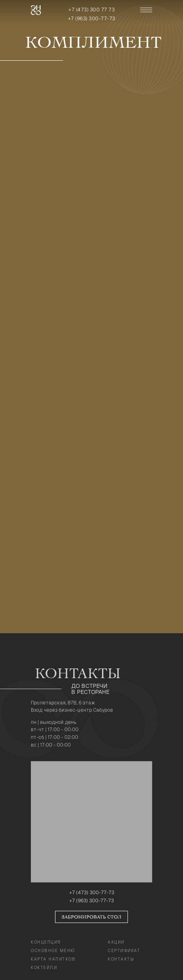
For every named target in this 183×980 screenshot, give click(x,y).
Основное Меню (53, 951)
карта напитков (53, 959)
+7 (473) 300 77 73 (91, 10)
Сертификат (124, 951)
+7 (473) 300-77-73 (92, 893)
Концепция (46, 942)
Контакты (121, 959)
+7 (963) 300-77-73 (92, 19)
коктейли (44, 968)
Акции (116, 942)
